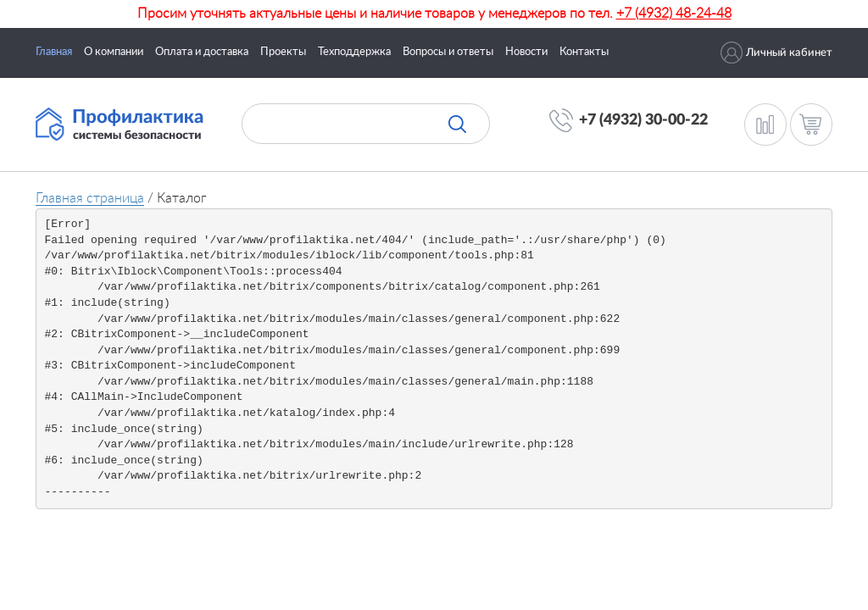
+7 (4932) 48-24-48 (674, 14)
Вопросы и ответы (448, 52)
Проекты (283, 52)
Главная (54, 52)
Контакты (584, 52)
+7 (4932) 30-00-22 (643, 120)
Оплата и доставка (202, 52)
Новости (526, 52)
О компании (114, 52)
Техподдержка (354, 52)
